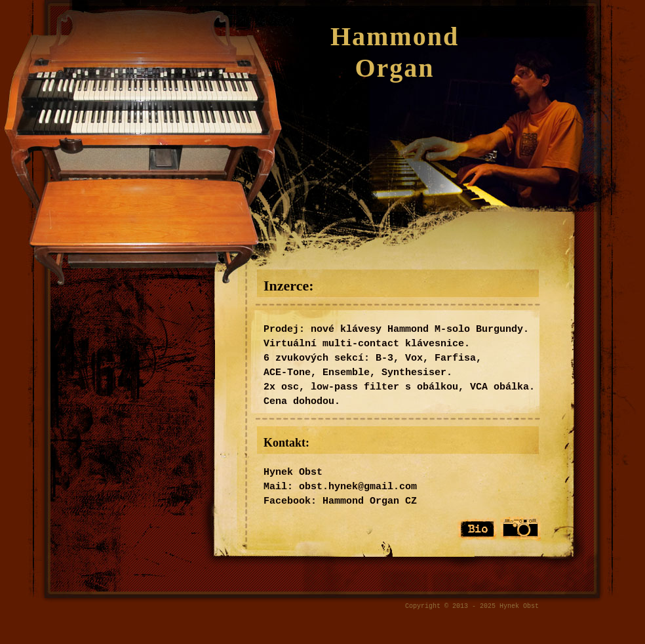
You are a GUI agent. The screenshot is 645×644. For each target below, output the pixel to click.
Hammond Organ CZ (370, 501)
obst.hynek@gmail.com (358, 487)
